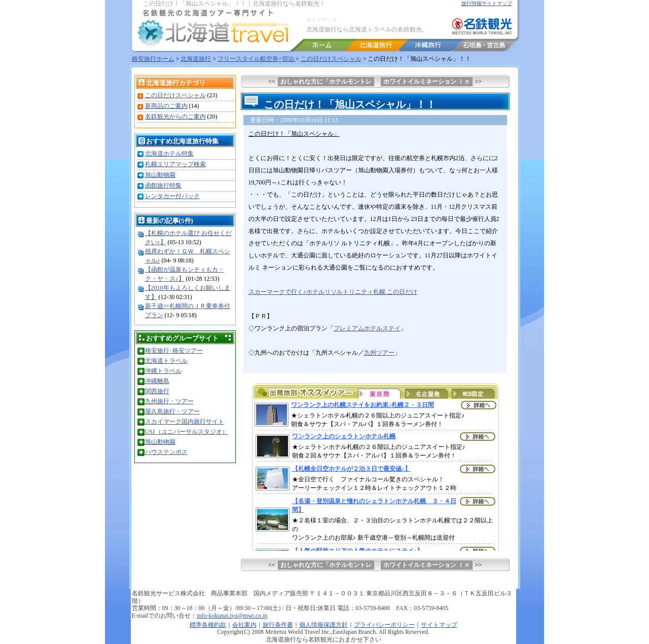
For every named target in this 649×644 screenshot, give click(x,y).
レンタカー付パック (172, 196)
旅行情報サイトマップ (487, 3)
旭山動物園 (160, 175)
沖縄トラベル (163, 371)
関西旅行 (157, 391)
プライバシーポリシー (384, 625)
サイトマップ (321, 20)
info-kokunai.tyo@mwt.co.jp (232, 616)
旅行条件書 (278, 625)
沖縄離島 (157, 381)
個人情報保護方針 (323, 625)
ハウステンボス (166, 452)
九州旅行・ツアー (169, 401)
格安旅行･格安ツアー (174, 351)
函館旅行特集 (163, 185)
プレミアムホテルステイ (367, 328)
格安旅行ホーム (153, 59)
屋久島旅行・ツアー (172, 411)
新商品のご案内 (166, 106)
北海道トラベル (166, 361)
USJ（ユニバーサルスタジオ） (187, 432)
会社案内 (244, 625)
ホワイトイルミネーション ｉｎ (427, 82)
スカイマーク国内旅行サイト (185, 422)
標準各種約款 (208, 625)
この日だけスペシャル (331, 59)
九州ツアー (379, 353)
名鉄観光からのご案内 (175, 117)
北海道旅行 (196, 59)
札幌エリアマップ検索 (175, 164)
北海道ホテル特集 (169, 154)
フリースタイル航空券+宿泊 (257, 59)
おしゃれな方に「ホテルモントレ (326, 82)
